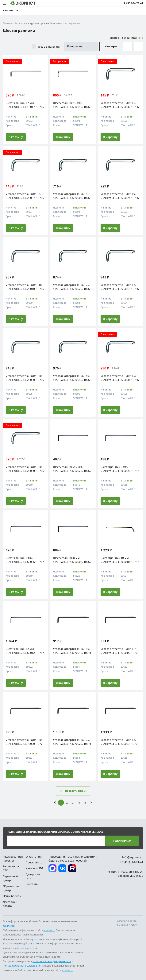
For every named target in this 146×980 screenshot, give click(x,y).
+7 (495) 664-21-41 (132, 862)
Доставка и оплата (10, 904)
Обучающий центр (11, 888)
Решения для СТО (12, 868)
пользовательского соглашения (22, 966)
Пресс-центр (34, 862)
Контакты (32, 884)
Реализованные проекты (13, 858)
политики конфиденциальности (52, 961)
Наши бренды (12, 896)
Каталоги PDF (34, 868)
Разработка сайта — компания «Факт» (128, 923)
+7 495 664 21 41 (133, 3)
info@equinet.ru (133, 857)
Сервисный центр (10, 878)
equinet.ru (9, 926)
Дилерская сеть (33, 876)
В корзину (16, 137)
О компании (34, 857)
